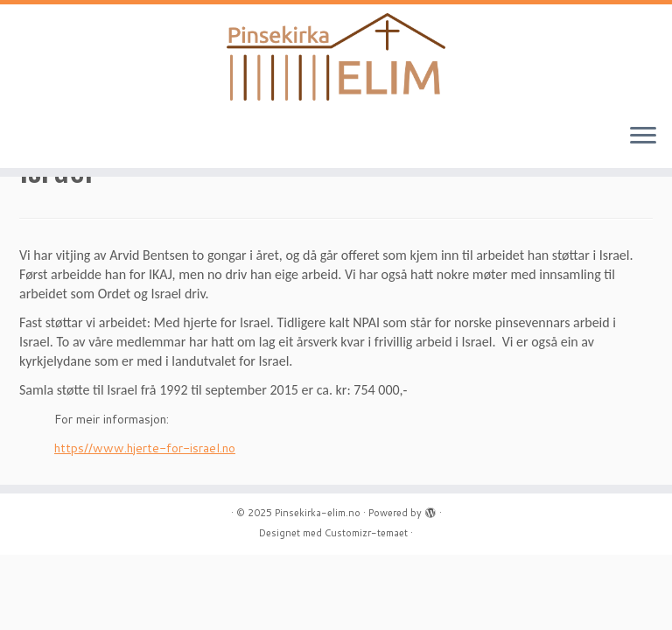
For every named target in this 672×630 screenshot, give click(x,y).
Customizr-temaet (366, 533)
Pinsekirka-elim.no (318, 513)
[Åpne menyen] (643, 136)
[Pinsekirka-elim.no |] (336, 57)
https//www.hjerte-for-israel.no (145, 448)
